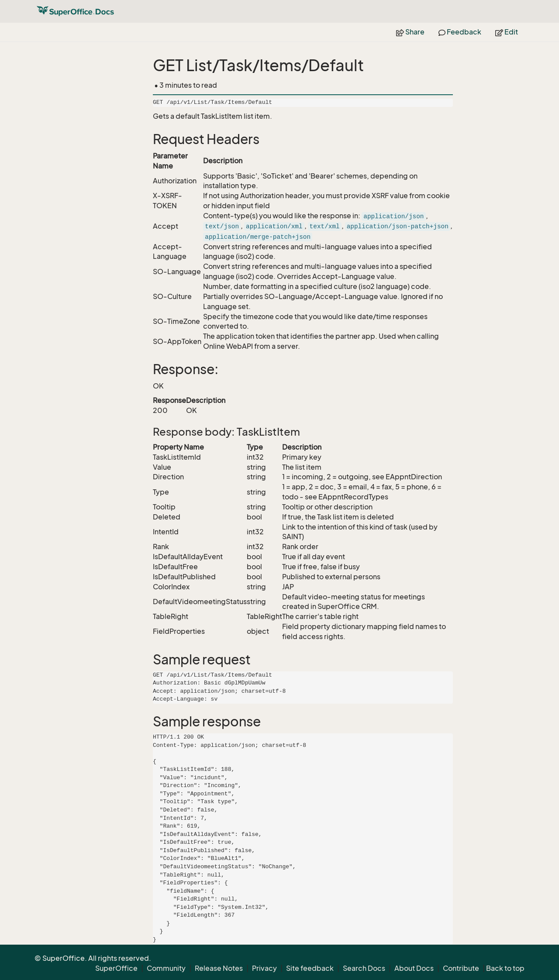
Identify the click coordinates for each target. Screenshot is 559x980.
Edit (507, 32)
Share (410, 32)
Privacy (264, 968)
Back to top (505, 968)
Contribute (461, 968)
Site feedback (310, 968)
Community (166, 968)
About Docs (414, 968)
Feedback (460, 32)
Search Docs (364, 968)
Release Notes (219, 968)
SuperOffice (116, 968)
